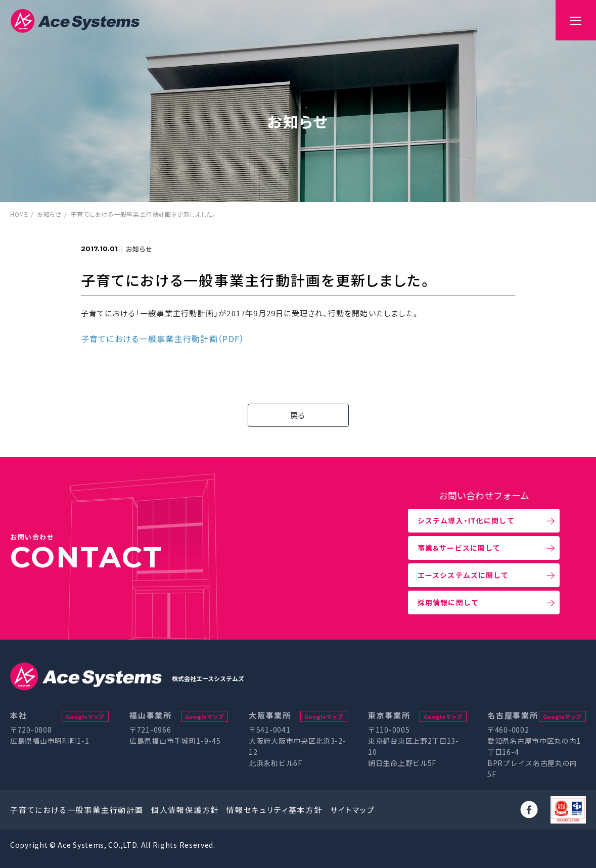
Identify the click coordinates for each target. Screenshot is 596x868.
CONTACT (86, 557)
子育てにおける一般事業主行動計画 (77, 810)
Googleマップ (85, 716)
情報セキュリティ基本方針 (274, 810)
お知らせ (49, 214)
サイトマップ (353, 810)
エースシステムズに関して (463, 575)
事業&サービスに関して (459, 548)
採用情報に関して (448, 602)
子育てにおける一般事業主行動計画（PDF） (163, 339)
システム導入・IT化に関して (466, 520)
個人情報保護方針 (185, 810)
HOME (19, 214)
